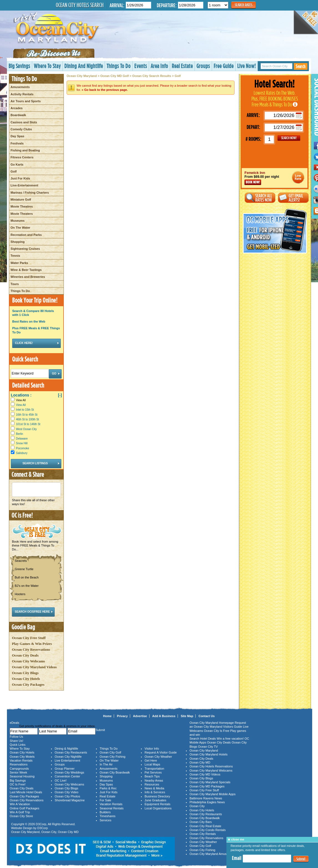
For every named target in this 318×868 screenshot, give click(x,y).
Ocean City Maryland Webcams (211, 770)
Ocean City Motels (22, 757)
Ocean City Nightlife (68, 757)
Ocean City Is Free (217, 731)
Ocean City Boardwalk (115, 772)
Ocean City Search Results (152, 76)
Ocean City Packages (28, 684)
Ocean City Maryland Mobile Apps (213, 794)
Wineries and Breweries (28, 277)
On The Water (20, 228)
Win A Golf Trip (20, 812)
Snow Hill (22, 443)
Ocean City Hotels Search (80, 5)
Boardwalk (18, 115)
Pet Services (153, 772)
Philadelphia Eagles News (207, 802)
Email (237, 858)
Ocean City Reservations (31, 649)
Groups (203, 66)
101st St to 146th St (28, 424)
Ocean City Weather (158, 757)
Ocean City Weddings (69, 772)
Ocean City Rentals (203, 834)
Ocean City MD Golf (114, 76)
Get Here (151, 760)
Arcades (17, 108)
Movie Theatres (22, 206)
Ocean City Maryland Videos (34, 667)
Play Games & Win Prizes (32, 644)
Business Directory (157, 796)
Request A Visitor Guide (161, 752)
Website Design (22, 828)
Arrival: (117, 5)
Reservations (19, 764)
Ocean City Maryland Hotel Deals (298, 177)
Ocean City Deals (25, 655)
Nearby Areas (154, 780)
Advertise (140, 716)
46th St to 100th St (28, 419)
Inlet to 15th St (25, 410)
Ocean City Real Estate (205, 826)
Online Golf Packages (24, 808)
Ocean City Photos (67, 796)
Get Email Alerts (293, 198)
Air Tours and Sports (26, 101)
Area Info (159, 66)
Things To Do (119, 66)
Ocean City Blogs (25, 673)
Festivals (17, 143)
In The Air (106, 764)
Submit (301, 859)
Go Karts (17, 164)
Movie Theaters (22, 214)
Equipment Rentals (157, 804)
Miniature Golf (21, 199)
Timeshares (108, 816)
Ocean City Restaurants (71, 752)
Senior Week (18, 772)
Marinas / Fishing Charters (30, 193)
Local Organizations (158, 808)
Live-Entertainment (24, 185)
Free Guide (224, 66)
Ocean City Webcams (28, 661)
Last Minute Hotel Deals (26, 792)
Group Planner (65, 769)
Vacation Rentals (21, 760)
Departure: (167, 5)
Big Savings (19, 66)
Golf (14, 171)
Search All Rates (260, 198)
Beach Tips (152, 776)
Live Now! (247, 66)
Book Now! (253, 182)
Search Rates (243, 5)
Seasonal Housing (22, 776)
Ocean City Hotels (26, 679)
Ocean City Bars (201, 822)
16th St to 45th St (27, 415)
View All (18, 400)
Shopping (18, 242)
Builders (105, 812)
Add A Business (164, 716)
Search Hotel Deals (203, 739)
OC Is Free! (18, 784)
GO (289, 138)
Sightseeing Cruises (25, 249)
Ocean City (49, 832)
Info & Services (155, 792)
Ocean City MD (68, 832)
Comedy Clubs (21, 129)
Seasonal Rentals (112, 808)
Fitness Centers (22, 157)
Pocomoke (23, 448)
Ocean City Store (21, 816)
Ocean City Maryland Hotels (209, 754)
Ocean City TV (208, 747)
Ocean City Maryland (82, 76)
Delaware (22, 439)
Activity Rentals (22, 94)
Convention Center (67, 776)
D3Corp (41, 824)
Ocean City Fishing (113, 757)
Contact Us (206, 716)
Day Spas (17, 136)
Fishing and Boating (25, 150)
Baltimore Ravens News (206, 798)
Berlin (20, 434)
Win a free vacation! (230, 739)
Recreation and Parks (26, 235)
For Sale (105, 800)
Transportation (154, 769)
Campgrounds (19, 769)
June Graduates (155, 800)
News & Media (154, 788)
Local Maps (152, 764)
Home (108, 716)
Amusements (20, 87)
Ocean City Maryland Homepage (212, 723)
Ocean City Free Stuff (29, 638)
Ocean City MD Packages (207, 786)
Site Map (187, 716)
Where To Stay (47, 66)
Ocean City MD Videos (205, 774)
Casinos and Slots (24, 122)
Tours (15, 284)
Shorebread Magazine (70, 800)
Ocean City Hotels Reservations (211, 766)
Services (105, 820)
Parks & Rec (108, 788)
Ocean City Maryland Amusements (213, 854)
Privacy (122, 716)
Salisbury (22, 453)
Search (301, 66)
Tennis (15, 256)
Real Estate (182, 66)
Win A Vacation (20, 804)
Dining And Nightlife (84, 66)
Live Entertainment (67, 760)
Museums (18, 221)
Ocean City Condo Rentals (208, 830)
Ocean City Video (66, 792)
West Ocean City (26, 429)
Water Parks (19, 263)
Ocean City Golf (110, 752)
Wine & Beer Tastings (26, 270)
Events (141, 66)
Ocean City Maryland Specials (210, 782)
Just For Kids (20, 178)
